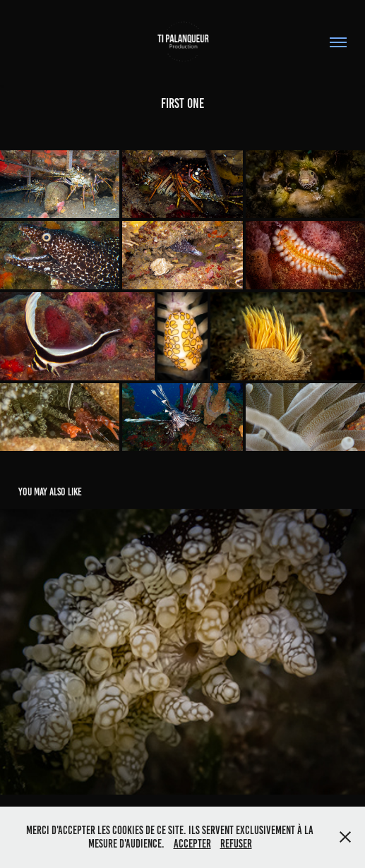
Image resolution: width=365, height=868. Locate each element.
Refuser (236, 844)
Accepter (192, 844)
